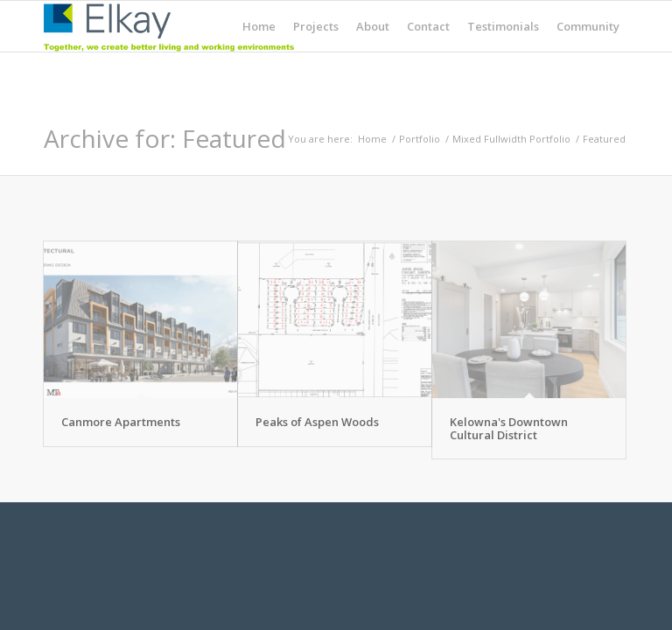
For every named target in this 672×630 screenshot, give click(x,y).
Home (372, 139)
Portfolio (420, 139)
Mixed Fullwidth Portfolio (511, 139)
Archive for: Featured (165, 138)
